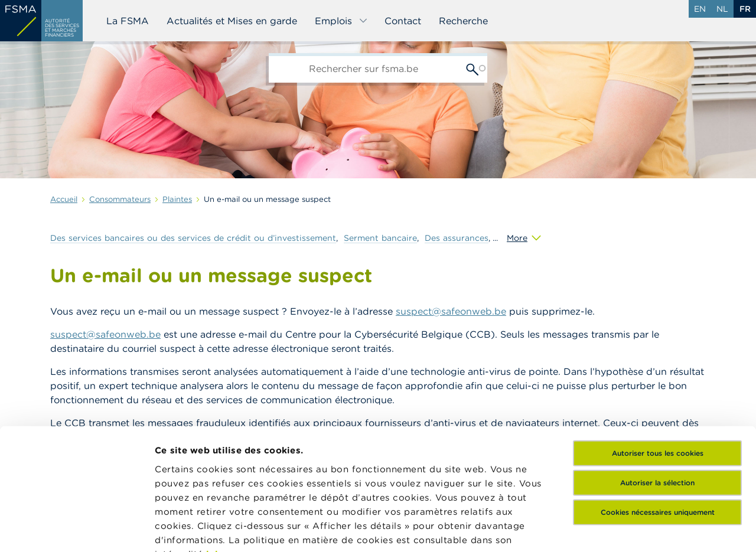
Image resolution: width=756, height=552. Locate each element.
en (700, 9)
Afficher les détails (198, 529)
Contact (403, 21)
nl (722, 9)
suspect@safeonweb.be (451, 311)
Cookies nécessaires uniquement (658, 398)
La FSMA (128, 21)
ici (212, 440)
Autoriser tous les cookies (658, 339)
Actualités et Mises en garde (232, 21)
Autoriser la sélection (657, 369)
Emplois (341, 21)
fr (745, 9)
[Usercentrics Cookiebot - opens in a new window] (76, 529)
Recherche (463, 21)
